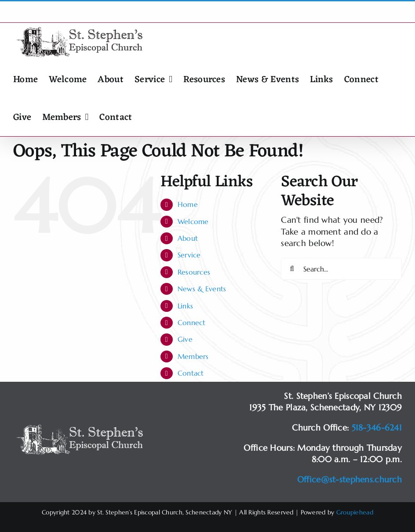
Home (188, 204)
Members (193, 356)
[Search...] (341, 269)
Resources (194, 272)
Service (189, 255)
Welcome (193, 221)
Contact (191, 373)
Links (185, 306)
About (188, 238)
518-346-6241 (377, 427)
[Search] (292, 269)
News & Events (202, 289)
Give (185, 339)
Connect (192, 322)
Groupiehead (355, 512)
